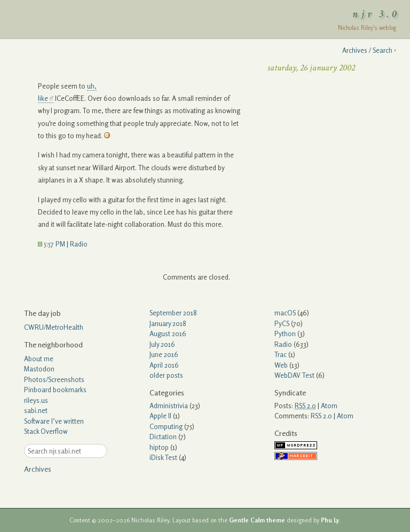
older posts (166, 375)
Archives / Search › (369, 50)
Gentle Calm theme (257, 520)
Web (281, 365)
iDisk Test (163, 457)
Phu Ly (330, 520)
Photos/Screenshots (54, 379)
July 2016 (162, 344)
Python (285, 334)
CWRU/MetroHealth (54, 327)
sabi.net (36, 410)
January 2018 (168, 323)
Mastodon (39, 369)
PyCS (282, 323)
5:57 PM (52, 244)
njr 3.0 (376, 14)
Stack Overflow (46, 431)
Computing (166, 426)
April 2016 (164, 365)
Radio (79, 244)
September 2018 (173, 313)
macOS (285, 313)
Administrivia (169, 406)
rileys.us (36, 400)
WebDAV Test (294, 375)
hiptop (159, 447)
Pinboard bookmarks (55, 390)
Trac (281, 354)
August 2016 (168, 334)
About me (39, 359)
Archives (38, 469)
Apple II (160, 416)
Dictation (163, 436)
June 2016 (164, 354)
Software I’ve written (54, 421)
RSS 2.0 (321, 416)
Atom (329, 406)
